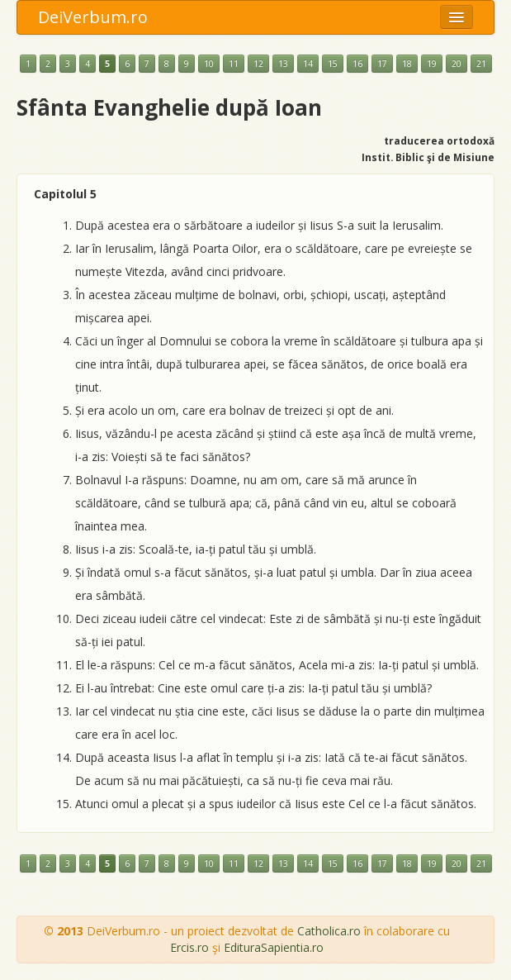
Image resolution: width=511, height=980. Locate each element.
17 (382, 64)
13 (283, 64)
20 (457, 64)
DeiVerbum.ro (93, 17)
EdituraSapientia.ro (274, 947)
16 (357, 64)
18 (407, 64)
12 (258, 64)
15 (333, 64)
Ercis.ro (189, 947)
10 (209, 64)
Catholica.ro (329, 931)
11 (234, 64)
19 (432, 64)
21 (481, 64)
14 (308, 64)
